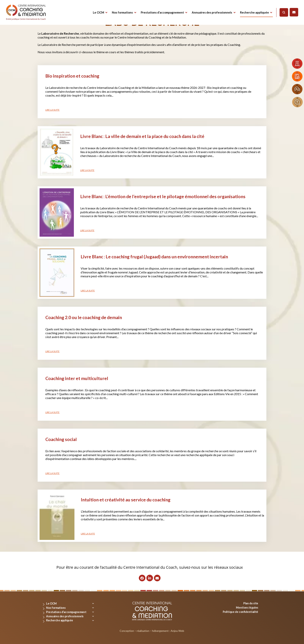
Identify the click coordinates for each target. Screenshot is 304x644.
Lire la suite (52, 110)
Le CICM (98, 12)
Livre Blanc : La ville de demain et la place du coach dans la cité (142, 136)
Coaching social (61, 439)
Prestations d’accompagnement (162, 12)
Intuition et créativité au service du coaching (126, 500)
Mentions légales (247, 607)
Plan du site (251, 603)
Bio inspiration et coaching (72, 76)
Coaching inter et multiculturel (77, 378)
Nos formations (122, 12)
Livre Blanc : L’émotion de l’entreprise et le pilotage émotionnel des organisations (163, 196)
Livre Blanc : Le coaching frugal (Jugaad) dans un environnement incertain (154, 257)
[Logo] (26, 12)
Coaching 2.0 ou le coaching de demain (84, 317)
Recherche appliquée (254, 12)
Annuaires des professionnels (212, 12)
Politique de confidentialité (241, 612)
